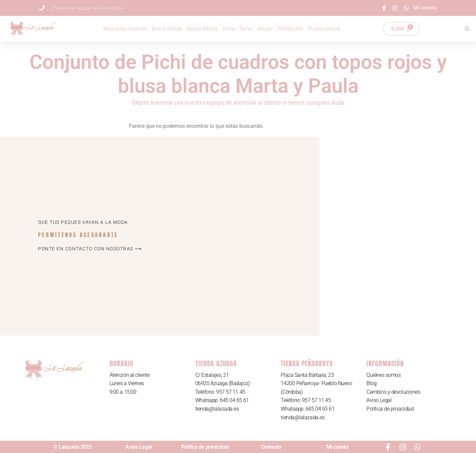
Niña (229, 29)
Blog (371, 383)
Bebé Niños (202, 29)
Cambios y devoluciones (393, 392)
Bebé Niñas (167, 29)
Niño (246, 29)
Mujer (265, 29)
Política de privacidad (390, 409)
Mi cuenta (337, 447)
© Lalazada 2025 (72, 447)
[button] (467, 29)
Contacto (271, 447)
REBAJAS (290, 29)
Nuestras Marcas (125, 29)
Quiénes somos (383, 375)
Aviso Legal (379, 400)
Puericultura (324, 29)
